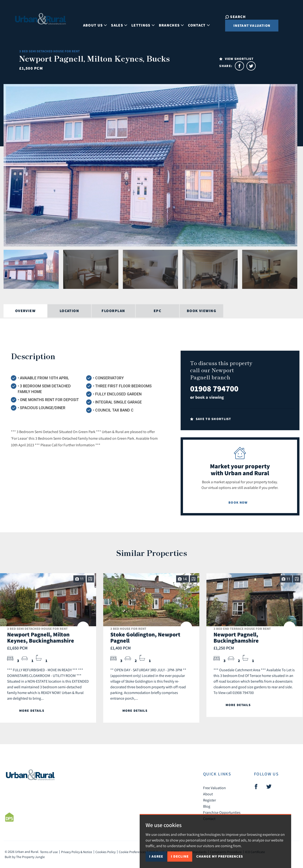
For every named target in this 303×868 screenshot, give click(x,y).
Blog (207, 806)
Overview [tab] (25, 311)
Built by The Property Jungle (25, 857)
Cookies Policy (105, 852)
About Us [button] (91, 22)
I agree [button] (156, 856)
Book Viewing (201, 311)
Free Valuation (214, 788)
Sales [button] (115, 22)
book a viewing (210, 397)
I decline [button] (180, 856)
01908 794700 (214, 388)
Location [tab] (69, 311)
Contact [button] (194, 22)
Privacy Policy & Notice (77, 852)
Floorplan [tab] (113, 311)
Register (209, 800)
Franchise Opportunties (222, 812)
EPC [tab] (157, 311)
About (208, 794)
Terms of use (49, 852)
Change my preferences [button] (220, 856)
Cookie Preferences (132, 852)
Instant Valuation (243, 25)
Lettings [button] (139, 22)
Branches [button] (167, 22)
